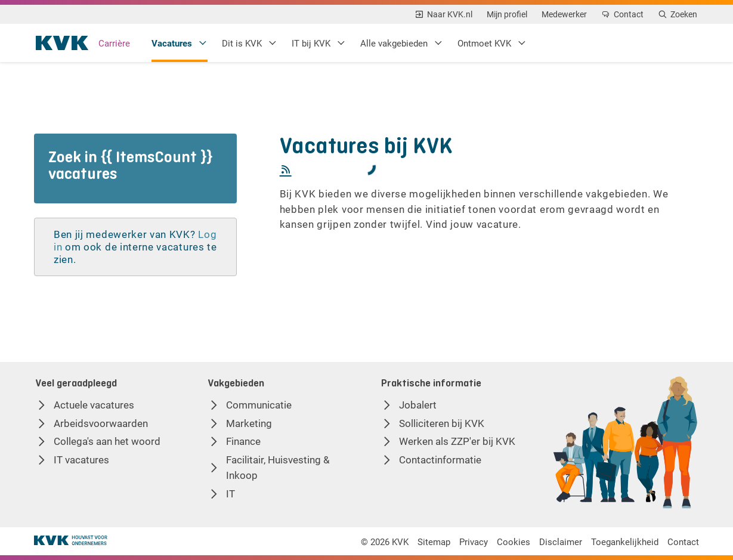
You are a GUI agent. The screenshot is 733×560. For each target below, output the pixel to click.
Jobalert (418, 405)
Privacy (469, 542)
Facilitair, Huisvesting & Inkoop (278, 467)
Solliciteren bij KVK (442, 423)
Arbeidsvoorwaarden (101, 423)
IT (231, 494)
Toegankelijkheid (622, 542)
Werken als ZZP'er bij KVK (457, 441)
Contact (681, 542)
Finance (243, 441)
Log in (70, 247)
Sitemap (429, 542)
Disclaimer (558, 542)
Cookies (510, 542)
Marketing (249, 423)
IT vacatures (81, 460)
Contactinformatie (440, 460)
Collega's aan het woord (107, 441)
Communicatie (259, 405)
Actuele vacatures (94, 405)
